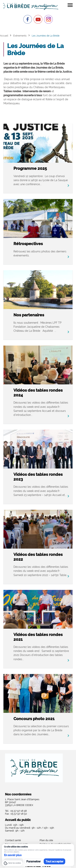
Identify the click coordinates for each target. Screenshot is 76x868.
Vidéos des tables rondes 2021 (38, 637)
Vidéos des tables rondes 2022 (38, 557)
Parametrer (33, 861)
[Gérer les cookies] (12, 863)
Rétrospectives (28, 244)
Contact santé (13, 840)
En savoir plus (13, 855)
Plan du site (46, 840)
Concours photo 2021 (34, 719)
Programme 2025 (30, 168)
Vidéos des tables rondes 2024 (38, 393)
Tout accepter (54, 861)
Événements (20, 36)
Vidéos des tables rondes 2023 (38, 477)
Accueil (4, 36)
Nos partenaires (29, 315)
